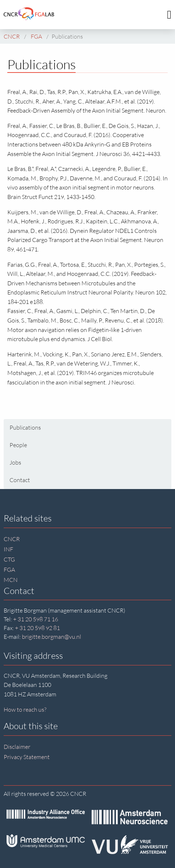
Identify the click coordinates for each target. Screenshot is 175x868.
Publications (25, 427)
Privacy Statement (27, 757)
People (18, 445)
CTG (9, 559)
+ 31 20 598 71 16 (36, 619)
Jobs (15, 462)
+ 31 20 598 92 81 (37, 628)
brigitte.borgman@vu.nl (52, 637)
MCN (11, 580)
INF (8, 549)
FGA (9, 570)
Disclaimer (17, 747)
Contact (20, 480)
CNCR (12, 539)
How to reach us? (25, 709)
